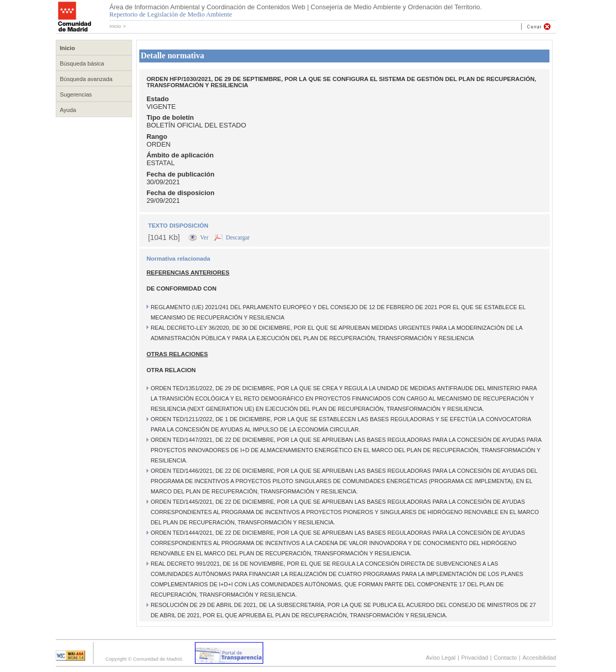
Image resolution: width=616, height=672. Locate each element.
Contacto (505, 658)
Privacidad (475, 658)
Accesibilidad (539, 658)
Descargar (238, 237)
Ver (205, 237)
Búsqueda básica (82, 63)
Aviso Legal (441, 658)
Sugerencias (76, 94)
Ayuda (68, 110)
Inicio (115, 26)
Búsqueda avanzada (86, 79)
